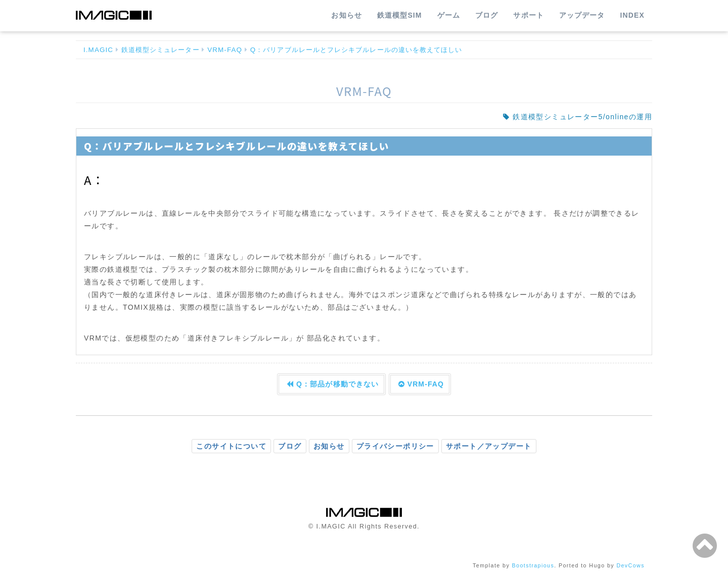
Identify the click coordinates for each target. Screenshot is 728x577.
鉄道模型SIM (400, 15)
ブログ (487, 15)
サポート (528, 15)
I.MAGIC (98, 50)
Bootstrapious (533, 565)
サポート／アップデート (489, 446)
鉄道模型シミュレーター (161, 50)
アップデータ (582, 15)
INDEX (632, 15)
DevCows (630, 565)
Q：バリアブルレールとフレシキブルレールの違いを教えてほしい (356, 50)
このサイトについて (231, 446)
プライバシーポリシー (395, 446)
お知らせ (346, 15)
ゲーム (449, 15)
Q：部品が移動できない (333, 384)
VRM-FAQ (225, 50)
